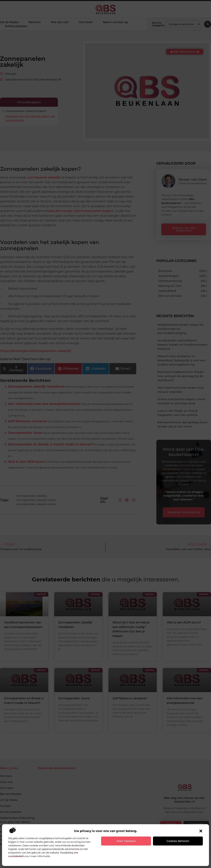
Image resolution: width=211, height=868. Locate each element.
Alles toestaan (126, 841)
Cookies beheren (178, 841)
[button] (201, 831)
